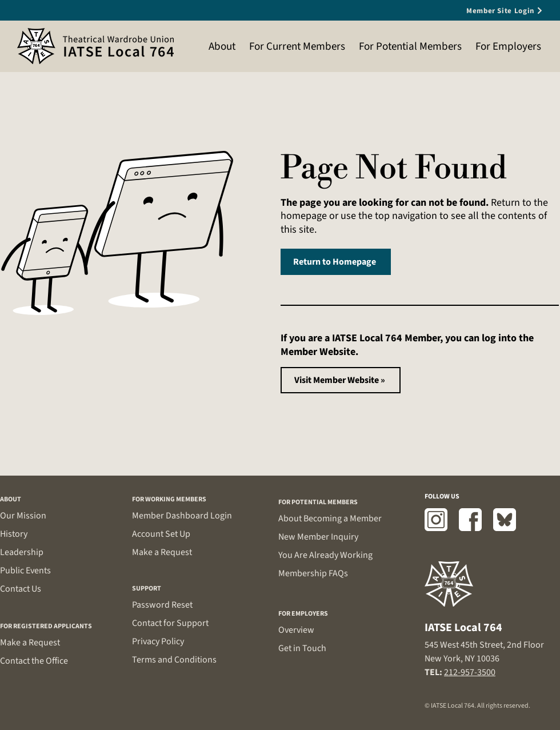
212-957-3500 (470, 672)
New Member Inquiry (318, 537)
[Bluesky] (505, 520)
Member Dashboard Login (182, 516)
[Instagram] (436, 520)
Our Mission (23, 516)
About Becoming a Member (330, 518)
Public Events (25, 571)
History (14, 534)
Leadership (22, 552)
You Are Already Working (325, 555)
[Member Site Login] (486, 11)
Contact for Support (170, 623)
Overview (296, 630)
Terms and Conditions (174, 660)
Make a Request (30, 643)
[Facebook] (470, 520)
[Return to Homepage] (336, 262)
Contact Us (21, 589)
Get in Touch (302, 648)
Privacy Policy (158, 641)
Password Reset (162, 605)
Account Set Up (161, 534)
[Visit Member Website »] (341, 380)
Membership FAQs (313, 573)
